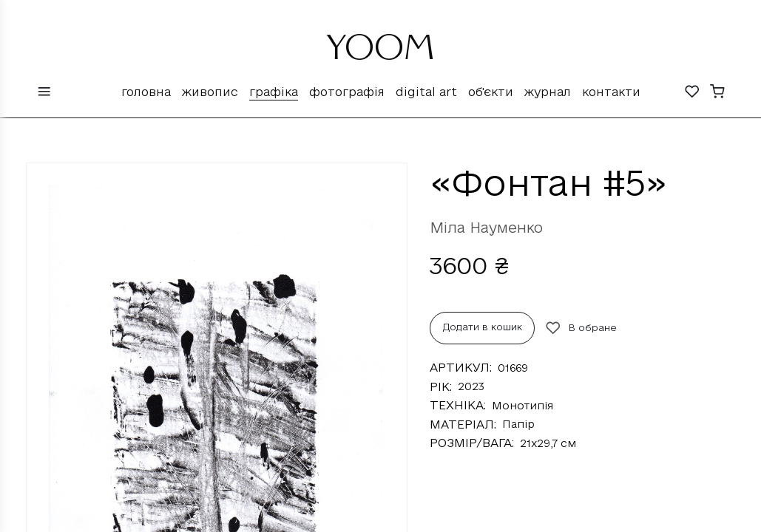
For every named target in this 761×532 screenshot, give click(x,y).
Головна (146, 92)
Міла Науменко (486, 228)
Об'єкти (491, 92)
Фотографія (347, 92)
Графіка (274, 92)
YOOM (380, 53)
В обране (581, 328)
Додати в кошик (483, 327)
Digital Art (426, 92)
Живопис (210, 92)
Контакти (611, 92)
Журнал (548, 92)
